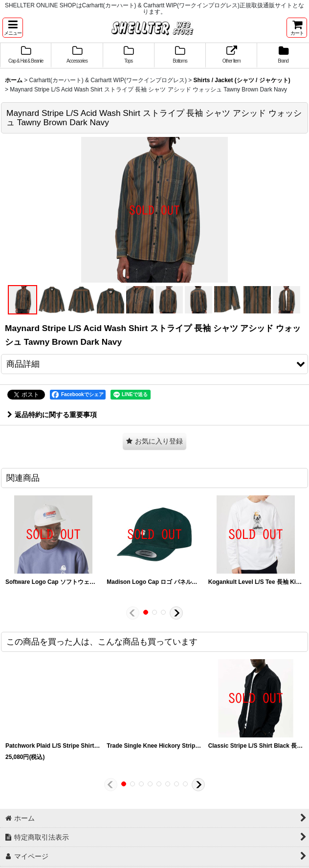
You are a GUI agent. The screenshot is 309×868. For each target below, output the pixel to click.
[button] (13, 28)
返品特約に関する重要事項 (52, 415)
